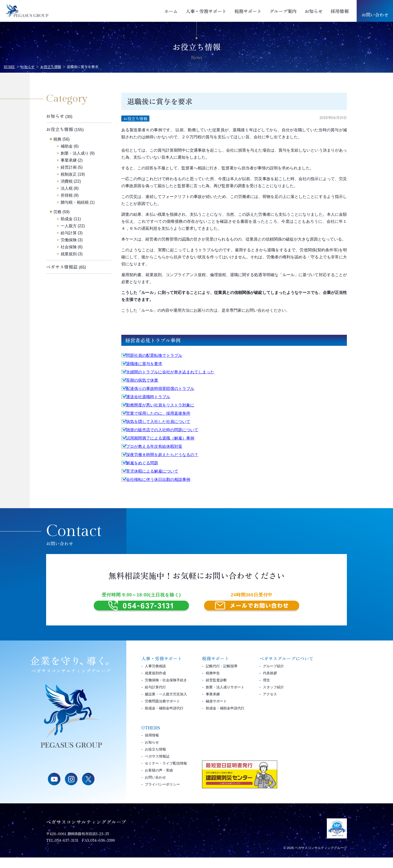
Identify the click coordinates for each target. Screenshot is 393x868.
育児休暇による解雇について (152, 471)
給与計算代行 (155, 698)
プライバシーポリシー (162, 795)
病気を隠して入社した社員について (158, 422)
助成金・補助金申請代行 (164, 719)
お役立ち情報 (135, 119)
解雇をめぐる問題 (142, 463)
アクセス (270, 705)
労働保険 (69, 240)
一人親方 (69, 226)
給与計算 (69, 233)
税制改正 (69, 174)
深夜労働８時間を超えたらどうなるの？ (162, 455)
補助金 (67, 146)
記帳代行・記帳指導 (222, 677)
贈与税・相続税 (75, 202)
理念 (266, 691)
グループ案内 (283, 11)
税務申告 (213, 684)
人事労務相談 (155, 677)
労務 (57, 212)
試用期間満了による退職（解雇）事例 (160, 438)
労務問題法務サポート (162, 712)
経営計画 (69, 167)
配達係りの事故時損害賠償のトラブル (160, 389)
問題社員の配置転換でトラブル (154, 355)
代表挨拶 (270, 684)
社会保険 (69, 247)
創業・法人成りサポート (225, 698)
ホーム (171, 11)
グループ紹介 (273, 677)
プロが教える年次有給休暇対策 (154, 446)
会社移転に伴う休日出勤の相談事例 (158, 479)
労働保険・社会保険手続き (166, 691)
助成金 (67, 219)
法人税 (67, 188)
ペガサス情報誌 (62, 267)
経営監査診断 (216, 691)
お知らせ (314, 11)
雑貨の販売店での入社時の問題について (162, 430)
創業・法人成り (75, 153)
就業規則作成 (155, 684)
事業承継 (69, 160)
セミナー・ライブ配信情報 (166, 774)
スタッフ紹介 (273, 698)
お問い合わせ (375, 15)
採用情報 (340, 11)
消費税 (67, 181)
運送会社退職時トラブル (148, 397)
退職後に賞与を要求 (144, 364)
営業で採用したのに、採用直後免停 (158, 413)
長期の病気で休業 (142, 380)
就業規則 (69, 254)
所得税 (67, 195)
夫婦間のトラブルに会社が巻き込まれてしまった (170, 372)
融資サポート (216, 712)
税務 (57, 139)
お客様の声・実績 (159, 781)
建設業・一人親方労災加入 (166, 705)
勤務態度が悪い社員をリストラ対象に (160, 405)
